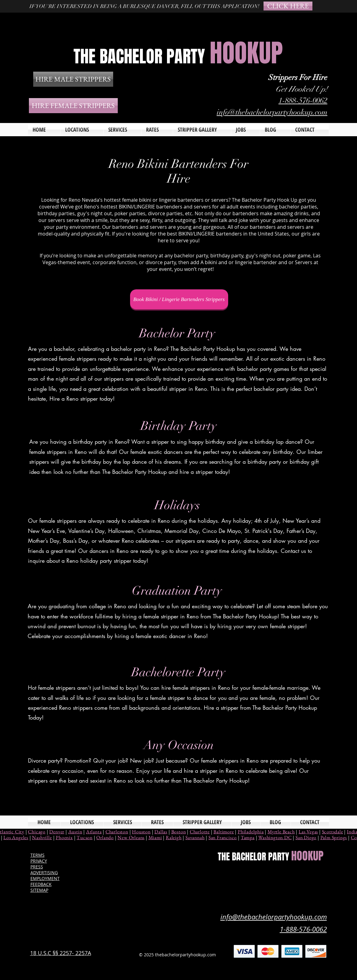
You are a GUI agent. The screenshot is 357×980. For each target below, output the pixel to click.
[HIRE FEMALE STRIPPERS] (73, 106)
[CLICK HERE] (288, 6)
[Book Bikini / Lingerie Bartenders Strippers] (179, 299)
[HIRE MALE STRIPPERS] (73, 79)
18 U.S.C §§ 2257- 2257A (61, 953)
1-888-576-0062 (303, 100)
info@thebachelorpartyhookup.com (272, 112)
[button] (122, 130)
